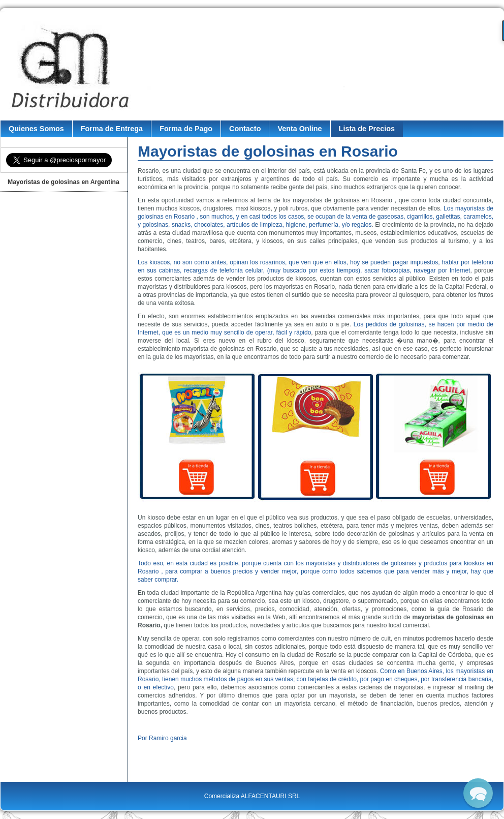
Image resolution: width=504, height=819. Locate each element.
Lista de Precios (367, 129)
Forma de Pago (186, 129)
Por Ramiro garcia (162, 738)
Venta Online (300, 129)
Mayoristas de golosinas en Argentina (64, 182)
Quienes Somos (36, 129)
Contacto (245, 129)
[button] (478, 793)
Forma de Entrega (112, 129)
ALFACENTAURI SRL (270, 796)
